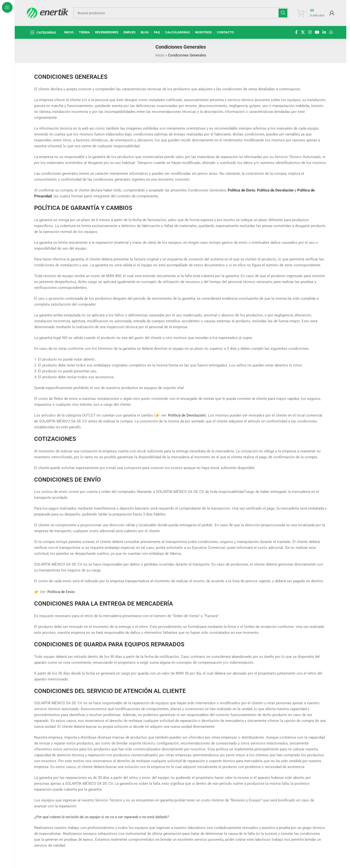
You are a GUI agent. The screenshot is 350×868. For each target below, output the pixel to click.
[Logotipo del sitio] (48, 13)
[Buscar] (181, 13)
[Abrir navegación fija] (43, 32)
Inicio (160, 55)
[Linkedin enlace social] (324, 32)
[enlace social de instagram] (310, 32)
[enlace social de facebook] (296, 32)
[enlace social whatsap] (331, 32)
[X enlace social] (303, 32)
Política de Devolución (275, 190)
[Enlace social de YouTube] (317, 32)
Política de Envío (241, 190)
